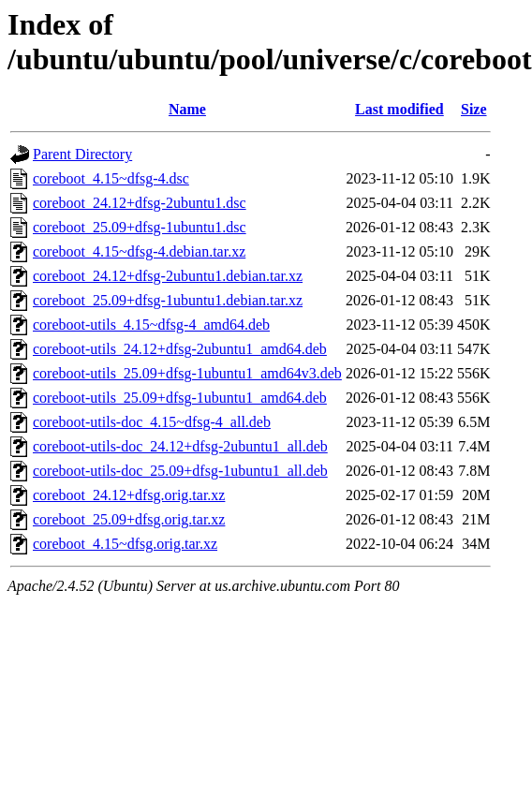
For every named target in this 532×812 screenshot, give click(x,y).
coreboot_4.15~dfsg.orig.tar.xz (125, 544)
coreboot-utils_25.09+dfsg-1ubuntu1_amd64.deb (180, 398)
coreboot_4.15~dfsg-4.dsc (111, 178)
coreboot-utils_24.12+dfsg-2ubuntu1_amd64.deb (180, 349)
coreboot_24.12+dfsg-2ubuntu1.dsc (140, 203)
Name (187, 109)
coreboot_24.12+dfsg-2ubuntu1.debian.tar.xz (168, 276)
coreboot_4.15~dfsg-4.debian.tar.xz (139, 251)
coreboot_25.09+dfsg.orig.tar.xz (129, 519)
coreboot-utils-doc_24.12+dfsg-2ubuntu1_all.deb (180, 446)
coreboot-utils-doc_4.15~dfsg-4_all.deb (152, 422)
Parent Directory (82, 154)
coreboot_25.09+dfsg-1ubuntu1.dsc (140, 227)
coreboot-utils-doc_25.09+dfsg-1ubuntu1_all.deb (180, 471)
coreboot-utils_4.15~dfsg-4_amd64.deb (151, 325)
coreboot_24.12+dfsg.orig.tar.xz (129, 495)
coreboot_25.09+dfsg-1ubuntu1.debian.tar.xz (168, 300)
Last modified (399, 109)
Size (474, 109)
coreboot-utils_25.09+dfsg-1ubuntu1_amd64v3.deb (187, 373)
